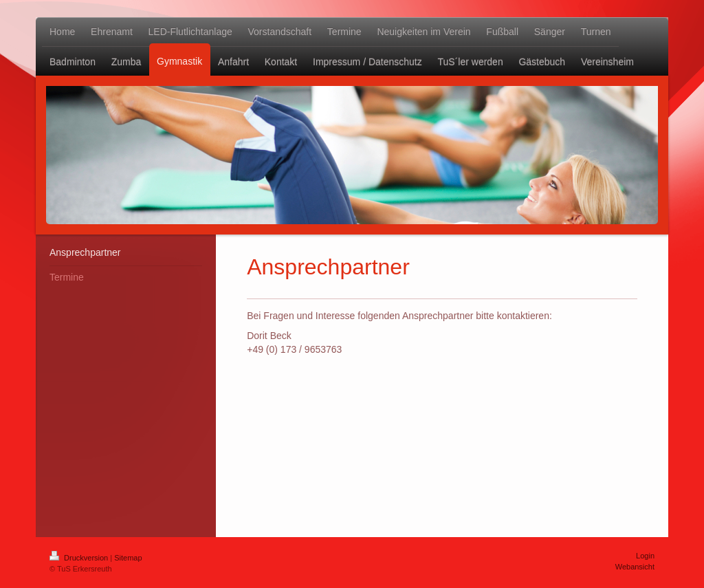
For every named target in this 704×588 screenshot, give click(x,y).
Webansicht (635, 567)
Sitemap (128, 558)
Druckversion (80, 558)
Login (645, 556)
